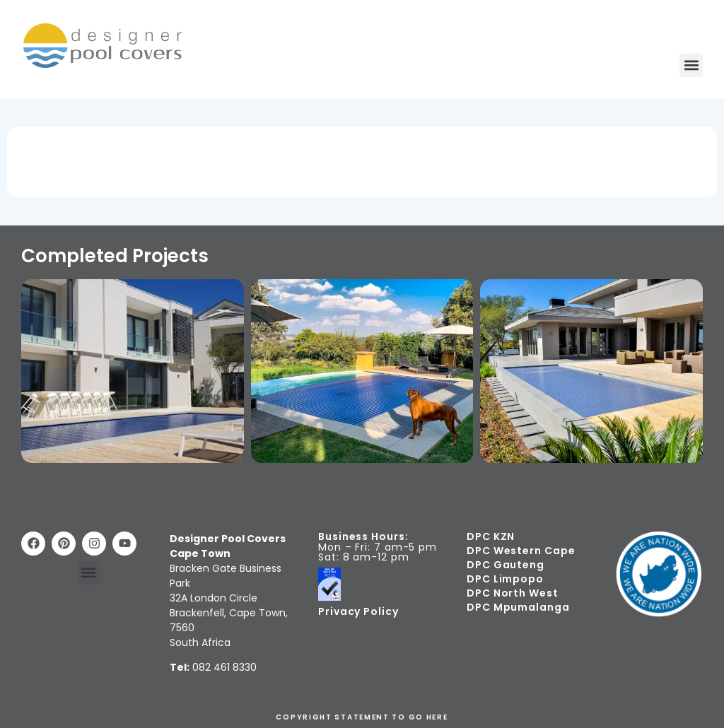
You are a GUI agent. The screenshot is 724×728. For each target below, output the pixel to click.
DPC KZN (491, 536)
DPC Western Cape (521, 551)
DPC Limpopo (505, 579)
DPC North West (513, 593)
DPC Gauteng (506, 565)
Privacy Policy (358, 611)
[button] (691, 65)
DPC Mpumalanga (518, 607)
